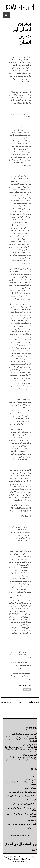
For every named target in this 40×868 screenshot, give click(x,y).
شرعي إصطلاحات (30, 800)
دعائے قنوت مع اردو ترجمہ (28, 745)
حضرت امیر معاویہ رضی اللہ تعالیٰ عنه (23, 792)
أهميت (34, 776)
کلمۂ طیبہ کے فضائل (30, 755)
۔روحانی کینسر (31, 828)
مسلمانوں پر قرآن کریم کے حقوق (25, 804)
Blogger (14, 835)
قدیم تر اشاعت (34, 702)
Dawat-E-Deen (20, 7)
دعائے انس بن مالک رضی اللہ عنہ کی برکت (21, 796)
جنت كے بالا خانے (31, 788)
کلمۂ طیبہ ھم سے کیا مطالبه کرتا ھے (24, 734)
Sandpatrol (17, 859)
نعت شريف (32, 820)
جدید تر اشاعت (6, 702)
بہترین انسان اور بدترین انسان (22, 33)
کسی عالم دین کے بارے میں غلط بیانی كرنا (22, 824)
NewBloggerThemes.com (20, 861)
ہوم (20, 702)
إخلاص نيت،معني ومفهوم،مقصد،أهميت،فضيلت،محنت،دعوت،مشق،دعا (20, 782)
